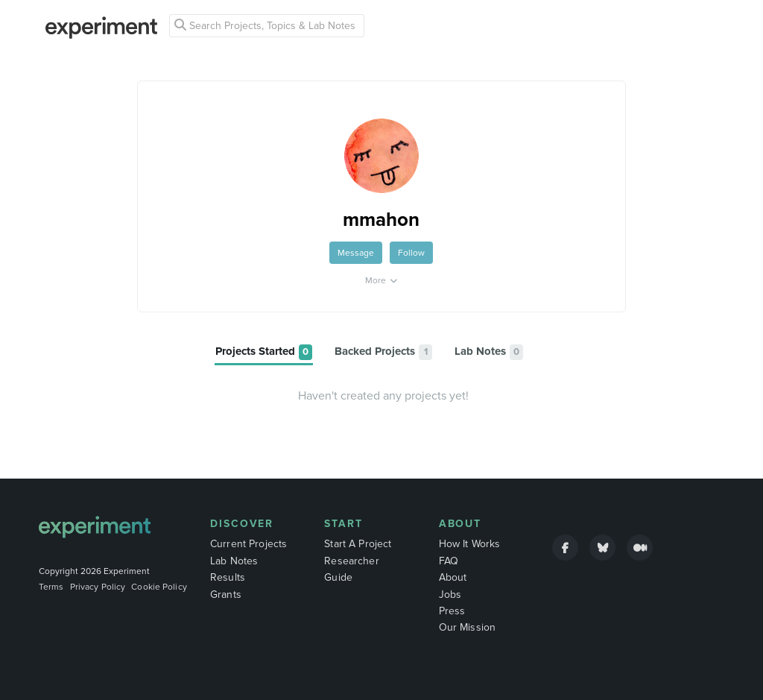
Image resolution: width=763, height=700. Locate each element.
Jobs (450, 595)
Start (343, 524)
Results (228, 577)
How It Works (470, 544)
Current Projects (248, 544)
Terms (51, 587)
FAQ (449, 561)
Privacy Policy (98, 587)
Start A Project (358, 544)
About (460, 524)
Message (356, 253)
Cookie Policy (159, 587)
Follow (411, 253)
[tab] (264, 352)
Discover (242, 524)
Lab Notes (234, 561)
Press (452, 611)
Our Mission (468, 627)
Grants (226, 595)
